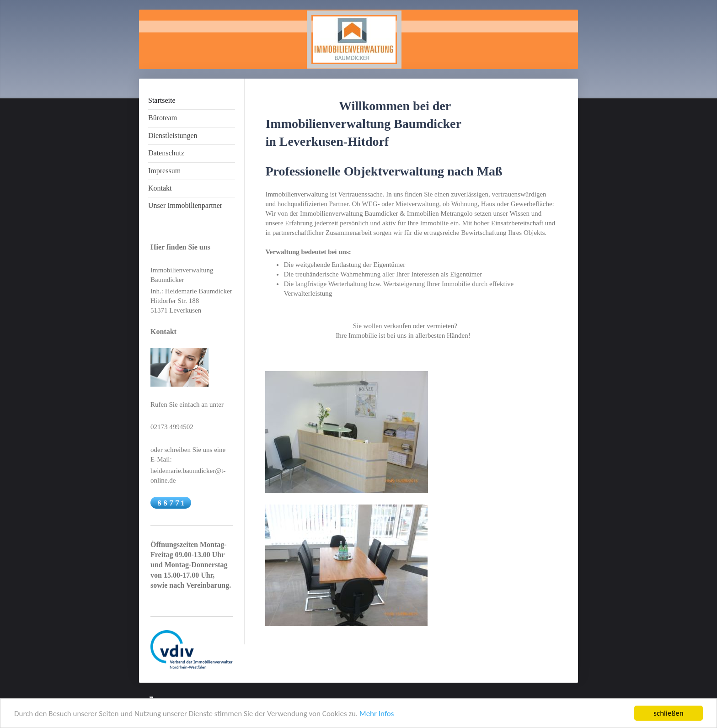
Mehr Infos (377, 714)
